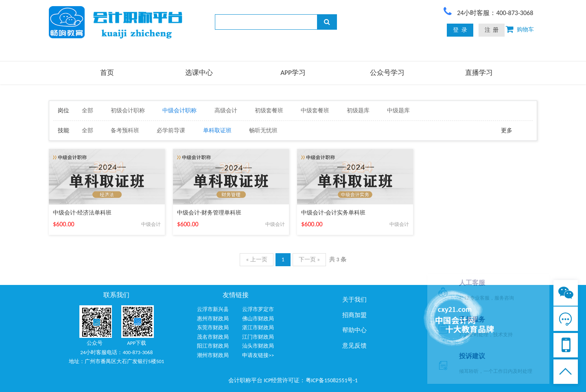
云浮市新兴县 (213, 309)
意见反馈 (354, 346)
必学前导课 (171, 130)
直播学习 (479, 73)
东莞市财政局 (213, 327)
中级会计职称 (179, 111)
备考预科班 (125, 130)
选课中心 (199, 73)
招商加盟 (354, 315)
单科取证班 (217, 130)
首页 (107, 73)
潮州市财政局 (213, 355)
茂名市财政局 (213, 337)
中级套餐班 (315, 111)
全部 (87, 111)
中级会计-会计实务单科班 (333, 213)
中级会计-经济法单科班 (82, 213)
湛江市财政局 (258, 327)
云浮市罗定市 (258, 309)
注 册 (492, 30)
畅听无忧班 (263, 130)
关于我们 (354, 300)
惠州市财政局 (213, 319)
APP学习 (293, 73)
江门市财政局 (258, 337)
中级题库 (398, 111)
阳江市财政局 (213, 346)
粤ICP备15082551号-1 (332, 380)
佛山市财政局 (258, 319)
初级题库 (358, 111)
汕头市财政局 (258, 346)
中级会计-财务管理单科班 (209, 213)
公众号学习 (387, 73)
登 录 (460, 30)
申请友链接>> (258, 355)
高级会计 (226, 111)
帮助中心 (354, 330)
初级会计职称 (128, 111)
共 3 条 (338, 260)
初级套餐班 (269, 111)
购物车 (524, 30)
